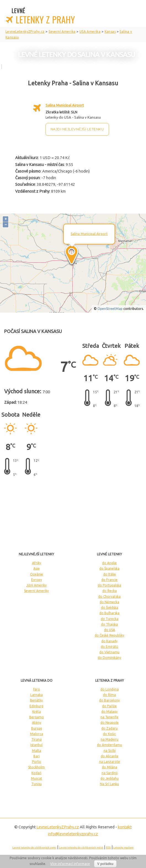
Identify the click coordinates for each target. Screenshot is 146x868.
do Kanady (109, 641)
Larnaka (37, 695)
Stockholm (36, 767)
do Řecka (110, 591)
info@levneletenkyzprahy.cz (73, 834)
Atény (37, 723)
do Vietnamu (109, 652)
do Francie (109, 580)
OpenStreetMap (110, 309)
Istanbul (36, 745)
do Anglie (109, 563)
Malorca (37, 734)
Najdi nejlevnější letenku (77, 129)
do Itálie (110, 574)
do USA (110, 630)
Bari (37, 756)
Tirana (37, 739)
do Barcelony (109, 700)
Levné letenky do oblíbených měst (81, 847)
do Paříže (109, 706)
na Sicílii (110, 751)
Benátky (36, 700)
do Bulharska (109, 613)
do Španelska (109, 568)
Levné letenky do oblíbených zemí (34, 847)
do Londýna (110, 689)
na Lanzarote (110, 762)
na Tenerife (109, 717)
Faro (37, 689)
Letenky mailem (123, 847)
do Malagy (109, 712)
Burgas (37, 728)
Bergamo (37, 717)
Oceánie (37, 574)
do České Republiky (109, 635)
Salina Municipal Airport (65, 105)
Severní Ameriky (36, 591)
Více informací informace (70, 864)
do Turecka (110, 619)
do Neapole (110, 723)
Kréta (37, 712)
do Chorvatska (109, 597)
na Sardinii (110, 773)
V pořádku (105, 864)
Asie (37, 568)
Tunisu (37, 784)
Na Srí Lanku (109, 784)
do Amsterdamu (109, 745)
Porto (37, 762)
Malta (37, 751)
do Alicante (110, 756)
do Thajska (109, 624)
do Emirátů (109, 647)
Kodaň (36, 773)
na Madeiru (110, 739)
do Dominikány (109, 658)
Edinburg (36, 706)
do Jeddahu (110, 778)
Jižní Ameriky (36, 585)
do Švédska (110, 608)
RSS (108, 847)
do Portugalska (109, 585)
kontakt (124, 827)
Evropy (37, 580)
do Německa (109, 602)
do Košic (109, 734)
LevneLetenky (58, 827)
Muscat (37, 778)
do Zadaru (109, 728)
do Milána (110, 767)
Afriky (37, 563)
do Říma (109, 695)
